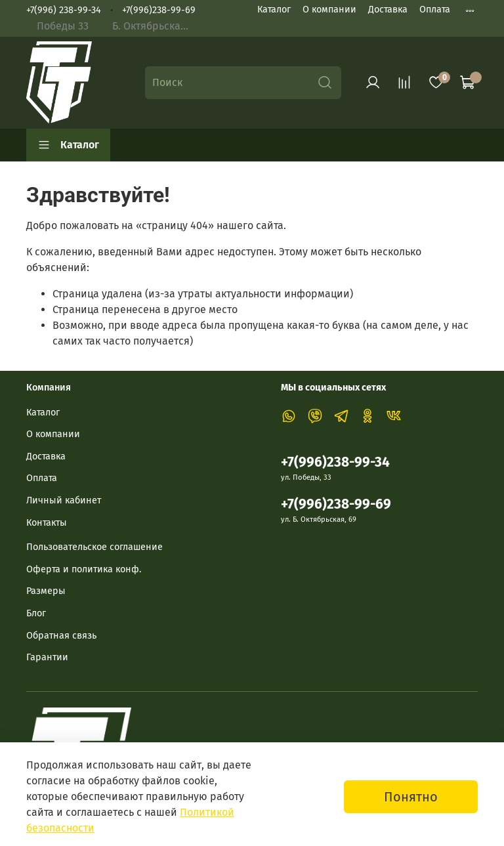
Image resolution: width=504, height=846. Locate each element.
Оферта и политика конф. (84, 569)
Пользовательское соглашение (94, 547)
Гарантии (47, 657)
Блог (36, 613)
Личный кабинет (64, 500)
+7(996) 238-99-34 (64, 10)
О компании (329, 10)
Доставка (388, 10)
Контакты (47, 523)
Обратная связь (61, 636)
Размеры (46, 591)
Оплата (435, 10)
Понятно (411, 797)
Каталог (274, 10)
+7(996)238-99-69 (159, 10)
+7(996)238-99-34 (335, 462)
